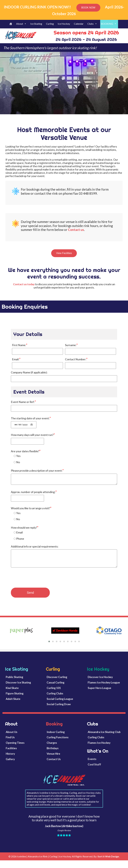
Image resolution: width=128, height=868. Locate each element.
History (10, 758)
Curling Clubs (55, 698)
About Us (12, 736)
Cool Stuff (94, 769)
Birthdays (53, 753)
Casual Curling (56, 687)
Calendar (79, 24)
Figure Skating (15, 698)
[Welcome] (11, 24)
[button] (49, 646)
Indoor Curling (56, 736)
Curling (50, 24)
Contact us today (24, 284)
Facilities (11, 753)
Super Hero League (99, 693)
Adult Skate (13, 703)
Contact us (76, 230)
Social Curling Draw (59, 709)
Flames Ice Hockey (99, 747)
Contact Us (54, 764)
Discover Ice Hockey (100, 682)
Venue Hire (53, 758)
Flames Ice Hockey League (104, 687)
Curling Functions (58, 742)
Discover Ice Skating (18, 687)
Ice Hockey (64, 24)
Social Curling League (60, 703)
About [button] (21, 24)
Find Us (10, 742)
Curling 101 (54, 693)
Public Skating (14, 682)
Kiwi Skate (12, 693)
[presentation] (35, 583)
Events (92, 764)
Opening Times (15, 747)
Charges (52, 747)
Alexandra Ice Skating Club (104, 736)
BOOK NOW (88, 8)
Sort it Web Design (108, 861)
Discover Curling (57, 682)
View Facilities (64, 253)
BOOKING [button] (109, 24)
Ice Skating (36, 24)
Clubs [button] (92, 24)
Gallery (10, 764)
